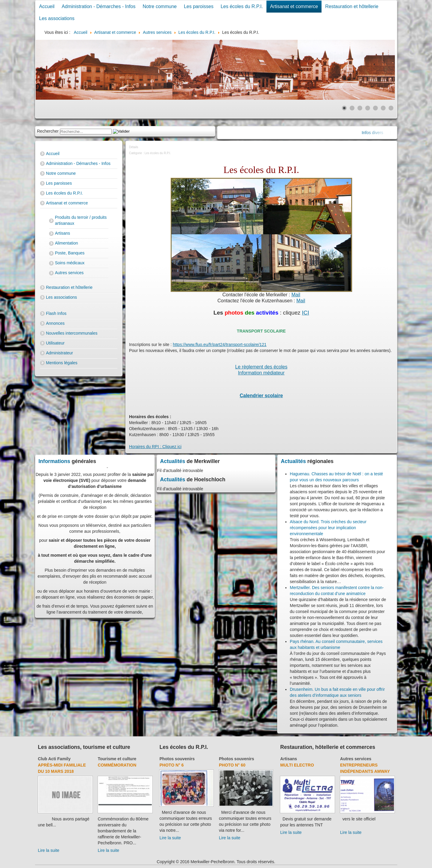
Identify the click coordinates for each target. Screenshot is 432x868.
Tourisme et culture (117, 759)
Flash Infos (56, 313)
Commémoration (117, 765)
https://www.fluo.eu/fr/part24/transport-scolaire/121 (220, 345)
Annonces (55, 323)
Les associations (57, 18)
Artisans (63, 233)
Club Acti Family (54, 759)
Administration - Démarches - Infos (98, 6)
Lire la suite (49, 850)
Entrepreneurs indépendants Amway (365, 768)
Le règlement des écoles (261, 367)
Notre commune (160, 6)
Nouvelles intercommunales (72, 333)
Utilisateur (55, 343)
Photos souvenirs (177, 759)
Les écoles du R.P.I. (242, 6)
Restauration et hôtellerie (352, 6)
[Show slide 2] (352, 108)
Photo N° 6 (172, 765)
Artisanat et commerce (294, 6)
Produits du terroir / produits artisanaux (81, 220)
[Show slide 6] (383, 108)
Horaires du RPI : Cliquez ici (155, 447)
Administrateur (60, 353)
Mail (296, 295)
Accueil (47, 6)
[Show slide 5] (375, 108)
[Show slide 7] (391, 108)
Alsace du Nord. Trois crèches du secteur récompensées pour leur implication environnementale (328, 528)
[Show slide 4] (368, 108)
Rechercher (48, 131)
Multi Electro (297, 765)
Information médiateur (261, 373)
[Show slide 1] (344, 108)
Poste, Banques (70, 253)
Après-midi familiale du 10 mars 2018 (62, 768)
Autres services (69, 273)
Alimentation (67, 243)
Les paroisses (199, 6)
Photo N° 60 (232, 765)
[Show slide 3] (360, 108)
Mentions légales (62, 363)
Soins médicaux (70, 263)
